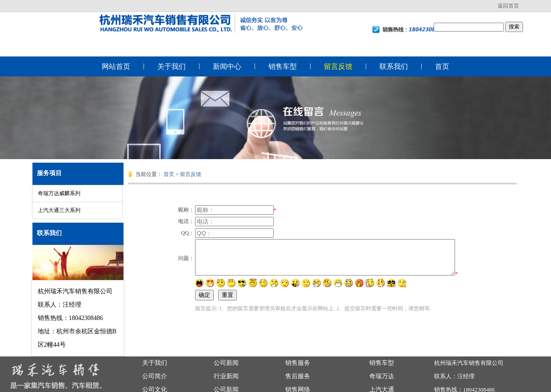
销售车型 (283, 66)
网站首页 (116, 66)
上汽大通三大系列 (59, 210)
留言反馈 (338, 66)
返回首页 (508, 6)
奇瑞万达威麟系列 (59, 193)
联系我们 (394, 66)
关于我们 (172, 66)
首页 (442, 66)
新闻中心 (227, 66)
